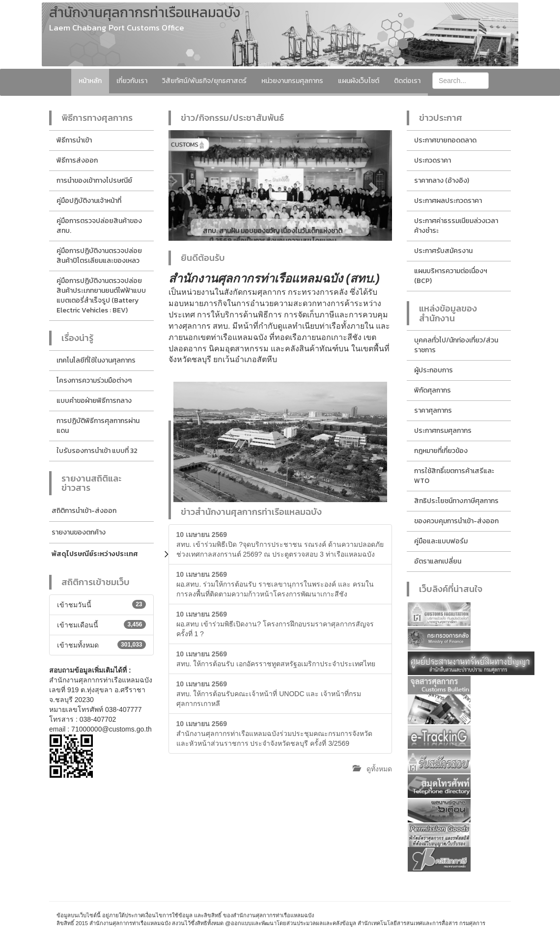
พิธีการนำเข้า (74, 140)
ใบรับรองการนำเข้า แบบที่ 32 (97, 451)
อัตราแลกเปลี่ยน (438, 561)
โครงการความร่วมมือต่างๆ (94, 381)
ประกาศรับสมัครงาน (443, 251)
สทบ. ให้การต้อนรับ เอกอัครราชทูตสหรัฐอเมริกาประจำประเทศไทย (276, 659)
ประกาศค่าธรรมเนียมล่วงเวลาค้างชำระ (456, 226)
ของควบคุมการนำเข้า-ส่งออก (456, 521)
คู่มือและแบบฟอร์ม (441, 541)
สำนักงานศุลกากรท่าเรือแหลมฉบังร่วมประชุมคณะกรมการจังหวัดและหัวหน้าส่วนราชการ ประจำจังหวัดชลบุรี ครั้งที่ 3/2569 (274, 734)
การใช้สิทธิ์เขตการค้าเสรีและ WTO (454, 476)
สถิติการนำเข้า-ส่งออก (84, 511)
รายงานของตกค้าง (79, 532)
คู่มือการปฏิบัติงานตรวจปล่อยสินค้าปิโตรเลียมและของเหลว (99, 256)
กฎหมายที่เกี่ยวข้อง (441, 451)
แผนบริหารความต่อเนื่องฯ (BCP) (451, 276)
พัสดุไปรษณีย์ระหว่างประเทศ (95, 554)
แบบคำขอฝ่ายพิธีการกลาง (94, 401)
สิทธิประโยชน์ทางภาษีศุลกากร (456, 501)
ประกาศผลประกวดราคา (448, 201)
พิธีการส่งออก (77, 160)
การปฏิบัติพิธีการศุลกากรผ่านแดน (98, 426)
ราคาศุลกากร (433, 410)
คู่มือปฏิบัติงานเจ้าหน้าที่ (89, 201)
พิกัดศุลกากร (433, 390)
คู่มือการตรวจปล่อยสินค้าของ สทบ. (99, 226)
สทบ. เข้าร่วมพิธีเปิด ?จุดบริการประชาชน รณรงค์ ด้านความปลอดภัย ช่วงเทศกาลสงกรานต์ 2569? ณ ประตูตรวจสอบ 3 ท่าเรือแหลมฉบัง (280, 544)
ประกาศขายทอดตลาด (445, 140)
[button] (185, 185)
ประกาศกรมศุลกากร (443, 431)
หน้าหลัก (90, 81)
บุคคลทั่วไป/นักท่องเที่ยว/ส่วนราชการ (456, 345)
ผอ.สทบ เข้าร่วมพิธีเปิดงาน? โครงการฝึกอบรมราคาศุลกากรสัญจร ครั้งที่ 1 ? (275, 624)
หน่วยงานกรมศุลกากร (292, 81)
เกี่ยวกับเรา (132, 81)
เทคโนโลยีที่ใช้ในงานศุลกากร (96, 360)
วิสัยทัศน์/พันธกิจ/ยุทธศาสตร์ (204, 81)
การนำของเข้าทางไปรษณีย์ (94, 181)
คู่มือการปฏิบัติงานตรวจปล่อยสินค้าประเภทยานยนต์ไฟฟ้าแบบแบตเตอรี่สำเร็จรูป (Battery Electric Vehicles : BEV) (101, 296)
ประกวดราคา (433, 160)
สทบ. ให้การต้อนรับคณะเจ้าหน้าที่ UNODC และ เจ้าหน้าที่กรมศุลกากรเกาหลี (269, 694)
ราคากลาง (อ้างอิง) (442, 181)
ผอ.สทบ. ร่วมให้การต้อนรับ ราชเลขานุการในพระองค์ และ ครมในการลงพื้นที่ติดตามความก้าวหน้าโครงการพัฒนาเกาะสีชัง (275, 584)
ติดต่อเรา (407, 81)
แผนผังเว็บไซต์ (359, 81)
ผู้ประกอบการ (434, 370)
